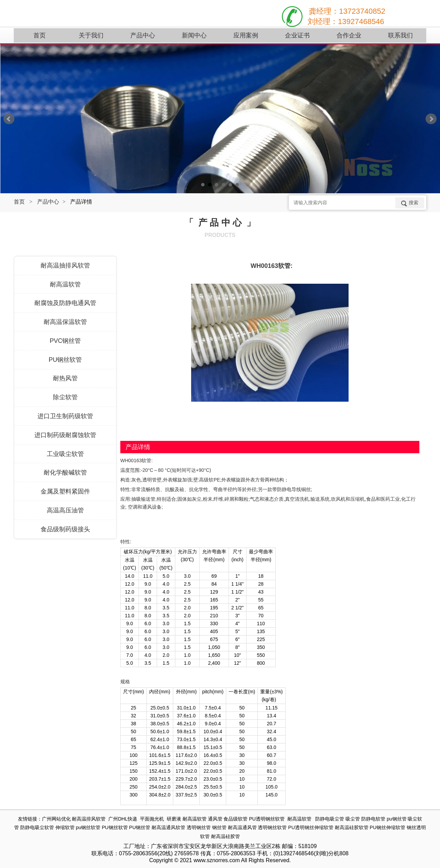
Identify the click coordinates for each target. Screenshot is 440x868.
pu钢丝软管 (88, 827)
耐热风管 (65, 378)
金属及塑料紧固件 (65, 491)
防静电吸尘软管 (37, 827)
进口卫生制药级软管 (65, 416)
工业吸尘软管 (65, 454)
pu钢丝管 (397, 819)
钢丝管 (219, 827)
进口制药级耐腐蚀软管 (65, 435)
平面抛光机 (152, 819)
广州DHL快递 (123, 819)
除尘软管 (65, 397)
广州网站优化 (56, 819)
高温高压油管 (65, 510)
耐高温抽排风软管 (65, 265)
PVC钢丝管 (65, 341)
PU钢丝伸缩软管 (388, 827)
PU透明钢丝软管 (267, 819)
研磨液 (174, 819)
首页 (19, 202)
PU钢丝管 (140, 827)
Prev (9, 119)
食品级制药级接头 (65, 529)
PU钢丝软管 (65, 360)
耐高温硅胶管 (225, 836)
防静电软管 (373, 819)
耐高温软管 (65, 284)
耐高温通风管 (242, 827)
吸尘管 (353, 819)
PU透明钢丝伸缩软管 (311, 827)
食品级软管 (235, 819)
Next (431, 119)
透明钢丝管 (199, 827)
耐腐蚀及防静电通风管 (65, 303)
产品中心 (48, 202)
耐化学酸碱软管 (65, 473)
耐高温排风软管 (89, 819)
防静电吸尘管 (330, 819)
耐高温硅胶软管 (352, 827)
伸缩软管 (65, 827)
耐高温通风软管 (168, 827)
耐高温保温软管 (65, 322)
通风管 (215, 819)
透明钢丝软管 (272, 827)
